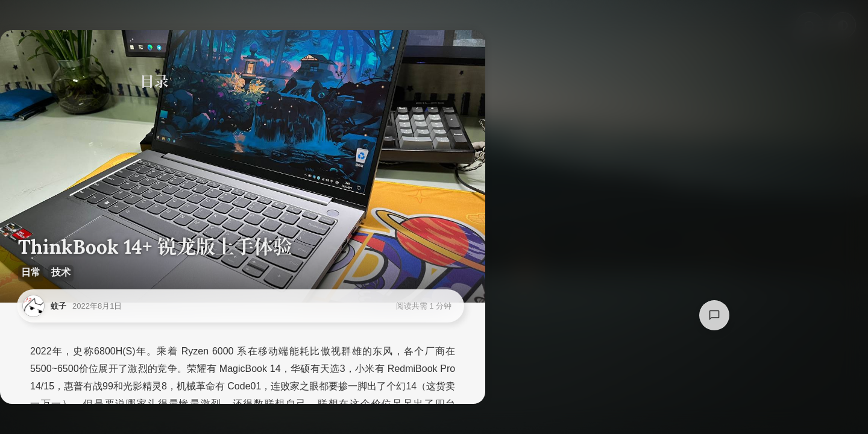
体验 (159, 173)
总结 (159, 194)
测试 (159, 153)
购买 (159, 111)
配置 (159, 131)
